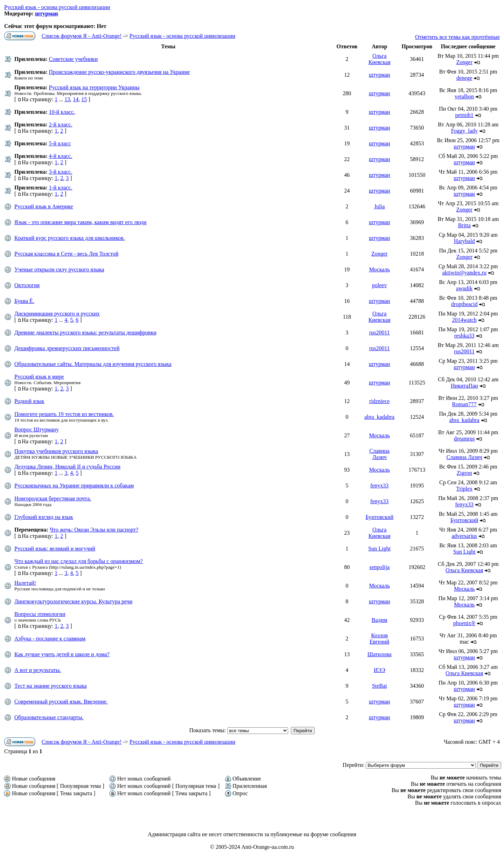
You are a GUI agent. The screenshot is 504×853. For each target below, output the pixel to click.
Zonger (464, 62)
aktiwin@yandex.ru (464, 273)
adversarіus (464, 536)
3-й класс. (60, 172)
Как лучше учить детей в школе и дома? (62, 654)
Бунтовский (379, 517)
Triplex (464, 489)
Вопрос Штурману (37, 429)
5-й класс (60, 143)
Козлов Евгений (379, 639)
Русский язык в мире (39, 377)
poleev (380, 285)
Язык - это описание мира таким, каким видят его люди (80, 222)
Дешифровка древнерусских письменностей (67, 348)
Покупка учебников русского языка (56, 451)
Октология (27, 285)
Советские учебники (73, 59)
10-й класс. (62, 112)
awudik (464, 288)
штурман (47, 13)
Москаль (379, 269)
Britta (464, 225)
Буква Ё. (24, 301)
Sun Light (379, 549)
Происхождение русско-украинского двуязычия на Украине (119, 72)
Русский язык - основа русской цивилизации (57, 7)
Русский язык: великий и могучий (55, 549)
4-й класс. (60, 156)
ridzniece (380, 401)
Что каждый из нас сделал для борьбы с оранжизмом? (79, 561)
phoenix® (464, 623)
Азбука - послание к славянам (50, 639)
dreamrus (464, 439)
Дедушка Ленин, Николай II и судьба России (67, 467)
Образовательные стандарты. (49, 717)
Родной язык (29, 401)
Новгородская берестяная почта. (53, 498)
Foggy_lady (464, 131)
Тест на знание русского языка (51, 686)
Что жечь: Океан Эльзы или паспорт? (94, 530)
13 (67, 99)
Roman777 (464, 404)
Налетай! (25, 583)
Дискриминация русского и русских (57, 314)
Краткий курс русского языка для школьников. (70, 238)
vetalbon (464, 96)
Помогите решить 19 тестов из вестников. (64, 414)
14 (76, 99)
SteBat (380, 686)
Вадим (380, 620)
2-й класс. (60, 124)
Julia (379, 206)
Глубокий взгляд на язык (44, 517)
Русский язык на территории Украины (94, 87)
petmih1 (464, 115)
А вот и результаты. (38, 670)
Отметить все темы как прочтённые (457, 37)
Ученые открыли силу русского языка (59, 269)
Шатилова (380, 654)
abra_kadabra (379, 417)
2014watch (464, 320)
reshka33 (464, 336)
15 (84, 99)
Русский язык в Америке (44, 206)
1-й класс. (60, 188)
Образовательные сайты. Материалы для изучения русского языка (93, 364)
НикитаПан (464, 386)
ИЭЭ (380, 670)
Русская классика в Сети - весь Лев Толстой (66, 254)
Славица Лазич (379, 454)
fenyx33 (379, 486)
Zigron (464, 473)
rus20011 (380, 332)
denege (464, 78)
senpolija (379, 567)
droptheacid (464, 304)
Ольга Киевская (380, 59)
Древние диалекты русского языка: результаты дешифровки (85, 332)
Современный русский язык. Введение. (61, 702)
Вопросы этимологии (40, 614)
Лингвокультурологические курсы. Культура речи (73, 601)
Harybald (464, 241)
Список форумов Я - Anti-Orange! (82, 36)
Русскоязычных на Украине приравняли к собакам (74, 486)
